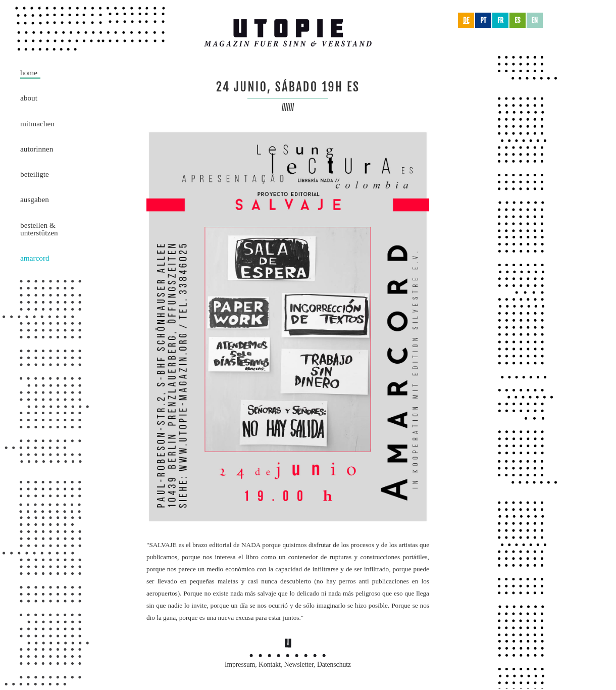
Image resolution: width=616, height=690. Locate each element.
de (466, 20)
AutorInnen (37, 149)
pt (483, 20)
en (535, 20)
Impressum (240, 664)
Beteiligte (35, 174)
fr (500, 20)
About (29, 98)
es (517, 20)
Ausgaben (35, 199)
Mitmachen (37, 124)
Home (29, 72)
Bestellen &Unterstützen (39, 229)
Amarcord (35, 258)
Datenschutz (334, 664)
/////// (288, 107)
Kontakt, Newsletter (286, 664)
